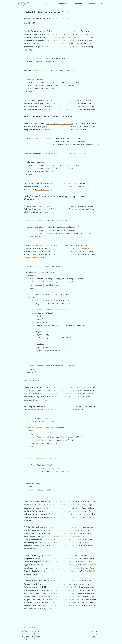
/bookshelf (38, 639)
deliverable (72, 584)
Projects (78, 4)
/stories (37, 636)
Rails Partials (42, 187)
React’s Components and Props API (68, 409)
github (94, 636)
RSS (45, 627)
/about (26, 631)
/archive (37, 631)
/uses (26, 634)
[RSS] (102, 4)
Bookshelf (64, 4)
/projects (38, 634)
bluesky (94, 634)
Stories (91, 4)
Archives (49, 4)
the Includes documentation (60, 121)
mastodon (95, 631)
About (37, 4)
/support (27, 639)
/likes (26, 636)
